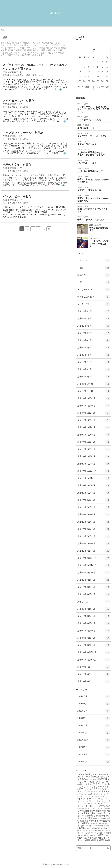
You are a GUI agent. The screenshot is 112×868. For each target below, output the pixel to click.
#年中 (44, 50)
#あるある (6, 43)
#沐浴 (94, 828)
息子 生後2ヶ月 (94, 327)
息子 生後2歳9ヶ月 (94, 552)
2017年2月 (94, 734)
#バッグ (86, 801)
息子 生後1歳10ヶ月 (94, 472)
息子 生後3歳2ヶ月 (94, 588)
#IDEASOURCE (102, 775)
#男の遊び (59, 53)
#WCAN (90, 777)
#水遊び (88, 828)
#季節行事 (21, 50)
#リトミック (33, 48)
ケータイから (94, 305)
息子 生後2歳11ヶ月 (94, 566)
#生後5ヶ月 (84, 833)
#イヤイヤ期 (20, 45)
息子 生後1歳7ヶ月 (94, 450)
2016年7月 (94, 763)
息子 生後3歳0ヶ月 (94, 573)
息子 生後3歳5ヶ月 (94, 617)
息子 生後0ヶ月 (94, 312)
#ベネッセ (87, 806)
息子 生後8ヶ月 (94, 370)
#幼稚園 (58, 50)
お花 (94, 283)
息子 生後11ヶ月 (94, 392)
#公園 (91, 813)
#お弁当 (97, 782)
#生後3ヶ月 (99, 831)
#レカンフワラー (101, 808)
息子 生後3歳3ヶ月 (94, 595)
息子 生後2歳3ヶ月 (94, 508)
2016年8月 (94, 755)
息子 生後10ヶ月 (94, 385)
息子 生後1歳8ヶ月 (94, 457)
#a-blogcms (91, 774)
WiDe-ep (56, 13)
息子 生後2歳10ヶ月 (94, 559)
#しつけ (45, 43)
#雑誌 (87, 840)
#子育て (11, 50)
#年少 (51, 50)
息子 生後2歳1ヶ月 (94, 494)
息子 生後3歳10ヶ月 (94, 653)
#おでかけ (17, 43)
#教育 (17, 53)
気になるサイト (94, 290)
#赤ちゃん (103, 838)
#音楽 (34, 55)
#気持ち (50, 53)
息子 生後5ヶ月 (94, 348)
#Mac (79, 777)
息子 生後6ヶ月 (94, 356)
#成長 (4, 38)
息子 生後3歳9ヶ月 (94, 646)
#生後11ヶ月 (106, 828)
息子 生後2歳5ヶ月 (94, 523)
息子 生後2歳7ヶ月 (94, 537)
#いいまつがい (92, 779)
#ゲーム (31, 45)
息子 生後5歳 (94, 675)
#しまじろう (96, 787)
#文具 (23, 53)
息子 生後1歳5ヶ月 (94, 436)
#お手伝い (106, 782)
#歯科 (108, 826)
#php (84, 777)
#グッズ (99, 791)
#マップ (95, 806)
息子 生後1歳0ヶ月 (94, 399)
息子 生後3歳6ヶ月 (94, 624)
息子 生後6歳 (94, 682)
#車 (22, 55)
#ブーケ (98, 804)
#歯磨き (102, 826)
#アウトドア (7, 45)
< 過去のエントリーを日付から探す (93, 88)
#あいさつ (104, 777)
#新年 (100, 823)
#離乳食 (95, 840)
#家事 (82, 819)
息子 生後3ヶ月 (94, 334)
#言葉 (17, 55)
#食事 (40, 55)
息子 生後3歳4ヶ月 (94, 610)
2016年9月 (94, 748)
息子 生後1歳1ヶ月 (94, 407)
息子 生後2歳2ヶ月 (94, 501)
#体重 (104, 811)
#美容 (85, 838)
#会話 (42, 48)
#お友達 (37, 43)
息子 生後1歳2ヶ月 (94, 414)
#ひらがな (55, 43)
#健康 (57, 48)
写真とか (94, 276)
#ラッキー (81, 808)
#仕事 (93, 811)
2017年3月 (94, 726)
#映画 (29, 53)
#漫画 (98, 828)
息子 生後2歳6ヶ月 (94, 530)
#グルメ (106, 791)
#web (97, 777)
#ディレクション (105, 796)
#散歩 (90, 823)
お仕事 (94, 269)
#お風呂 (93, 784)
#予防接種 (84, 811)
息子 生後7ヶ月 (94, 363)
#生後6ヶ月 (92, 833)
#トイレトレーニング (45, 45)
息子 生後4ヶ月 (94, 341)
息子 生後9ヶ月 (94, 378)
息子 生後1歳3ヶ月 (94, 421)
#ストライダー (86, 796)
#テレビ (95, 796)
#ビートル (61, 45)
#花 (90, 838)
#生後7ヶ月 (101, 833)
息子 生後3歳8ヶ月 (94, 639)
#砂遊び (107, 836)
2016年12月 (94, 741)
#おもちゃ (27, 43)
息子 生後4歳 (94, 668)
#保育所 (50, 48)
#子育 (4, 50)
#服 (93, 826)
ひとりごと (94, 261)
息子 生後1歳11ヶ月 (94, 479)
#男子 (4, 55)
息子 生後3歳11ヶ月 (94, 661)
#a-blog (81, 774)
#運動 (27, 55)
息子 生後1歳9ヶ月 (94, 465)
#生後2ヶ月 (90, 831)
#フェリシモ (104, 801)
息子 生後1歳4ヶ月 (94, 428)
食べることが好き (94, 298)
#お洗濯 (86, 784)
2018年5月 (94, 705)
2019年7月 (94, 697)
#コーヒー (103, 794)
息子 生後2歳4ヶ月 (94, 515)
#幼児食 (105, 819)
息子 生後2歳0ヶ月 (94, 486)
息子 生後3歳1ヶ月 (94, 581)
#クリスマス (91, 791)
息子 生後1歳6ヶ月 (94, 443)
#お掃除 (80, 784)
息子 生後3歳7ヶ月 (94, 632)
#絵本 (10, 55)
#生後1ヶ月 (81, 831)
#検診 (42, 53)
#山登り (37, 50)
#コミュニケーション (91, 794)
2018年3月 (94, 712)
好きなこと (94, 603)
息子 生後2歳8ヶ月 (94, 544)
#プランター (7, 48)
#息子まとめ (7, 53)
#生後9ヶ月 (85, 836)
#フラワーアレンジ (94, 802)
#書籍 (36, 53)
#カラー (105, 789)
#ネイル (101, 799)
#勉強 (63, 48)
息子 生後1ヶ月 (94, 319)
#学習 (29, 50)
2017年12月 (94, 719)
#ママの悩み (20, 48)
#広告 (86, 821)
